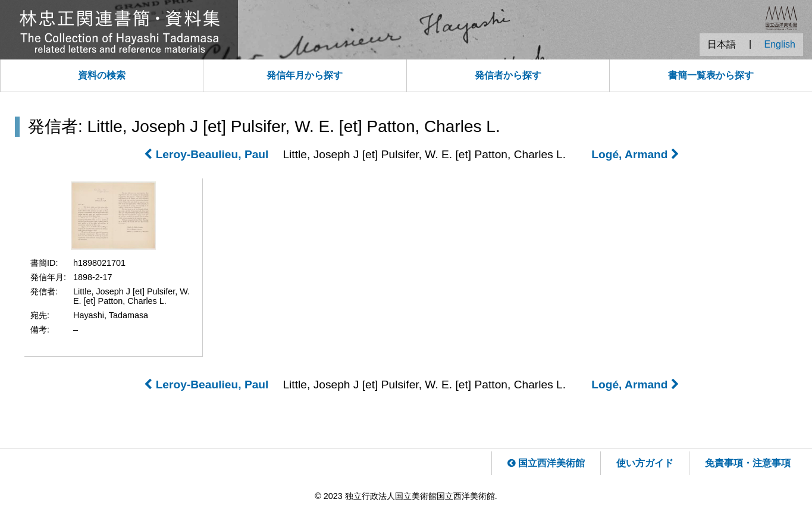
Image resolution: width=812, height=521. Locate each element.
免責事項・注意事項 (748, 463)
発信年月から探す (305, 75)
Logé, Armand (635, 154)
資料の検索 (102, 75)
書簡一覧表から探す (711, 75)
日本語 (722, 44)
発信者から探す (508, 75)
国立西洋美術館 (546, 463)
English (780, 44)
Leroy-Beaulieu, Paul (206, 154)
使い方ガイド (645, 463)
